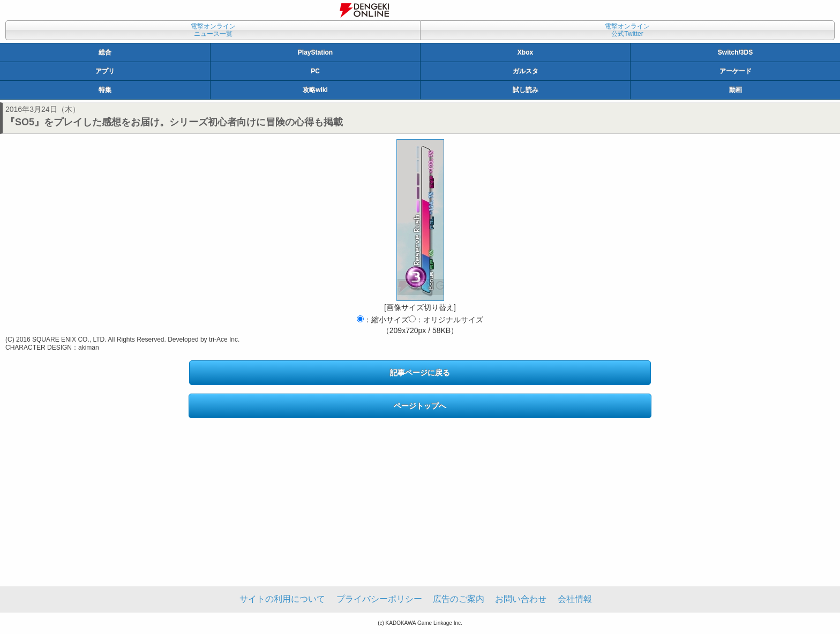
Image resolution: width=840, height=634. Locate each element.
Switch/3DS (735, 52)
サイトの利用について (282, 599)
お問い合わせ (521, 599)
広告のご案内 (459, 599)
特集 (105, 90)
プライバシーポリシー (379, 599)
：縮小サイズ (383, 320)
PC (315, 71)
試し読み (526, 90)
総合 (105, 52)
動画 (736, 90)
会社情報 (575, 599)
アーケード (736, 71)
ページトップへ (420, 406)
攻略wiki (315, 90)
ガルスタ (526, 71)
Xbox (525, 52)
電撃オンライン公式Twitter (627, 30)
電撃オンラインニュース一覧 (213, 30)
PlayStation (315, 52)
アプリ (105, 71)
